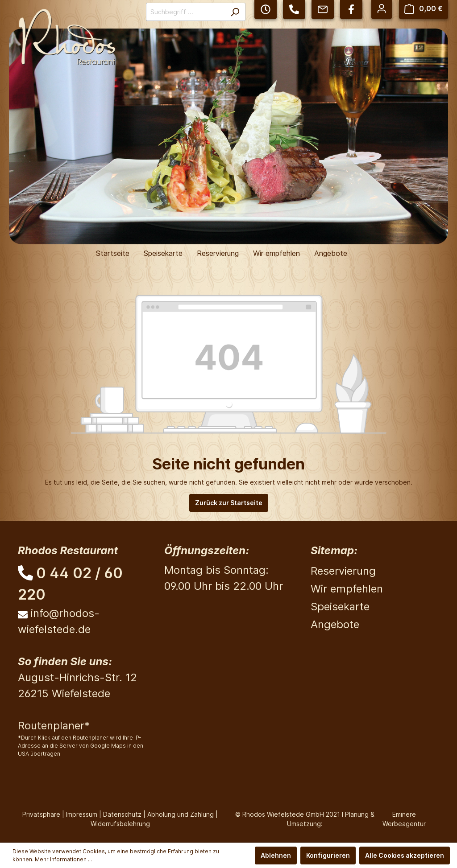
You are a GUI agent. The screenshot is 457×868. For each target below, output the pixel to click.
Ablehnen (276, 855)
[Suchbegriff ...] (185, 12)
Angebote (335, 624)
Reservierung (343, 571)
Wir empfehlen (347, 589)
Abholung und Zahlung (181, 814)
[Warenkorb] (424, 9)
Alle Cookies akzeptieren (405, 855)
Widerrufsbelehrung (120, 824)
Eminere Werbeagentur (404, 819)
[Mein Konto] (382, 8)
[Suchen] (235, 12)
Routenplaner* (54, 726)
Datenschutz (122, 814)
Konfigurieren (328, 855)
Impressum (82, 814)
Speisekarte (340, 607)
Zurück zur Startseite (229, 503)
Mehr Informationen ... (63, 859)
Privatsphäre (41, 814)
